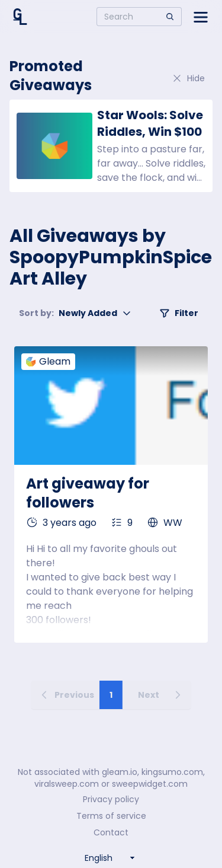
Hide (188, 78)
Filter (179, 313)
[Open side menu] (201, 17)
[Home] (20, 17)
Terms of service (111, 816)
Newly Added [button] (75, 313)
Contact (111, 832)
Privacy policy (111, 799)
